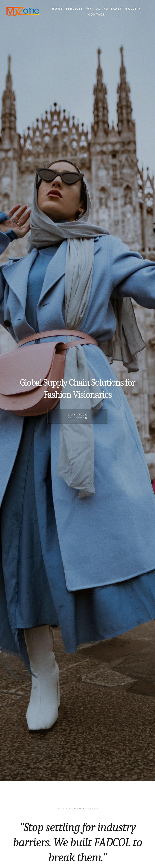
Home (57, 9)
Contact (97, 14)
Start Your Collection (77, 416)
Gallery (133, 9)
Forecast (113, 9)
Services (75, 9)
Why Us (93, 9)
